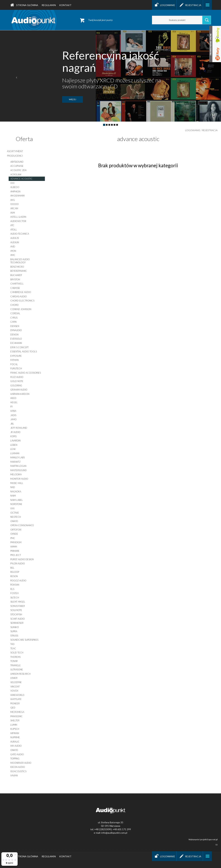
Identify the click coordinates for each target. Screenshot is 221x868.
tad (12, 644)
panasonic (16, 716)
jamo (13, 419)
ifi (11, 407)
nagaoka (16, 491)
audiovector (18, 221)
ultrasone (17, 669)
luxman (15, 453)
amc (13, 255)
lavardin (15, 441)
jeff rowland (19, 428)
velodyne (16, 682)
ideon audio (18, 767)
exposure (16, 356)
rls (12, 589)
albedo (15, 187)
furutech (16, 368)
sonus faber (18, 606)
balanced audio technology (20, 261)
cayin (13, 322)
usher (14, 678)
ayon (13, 251)
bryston (15, 279)
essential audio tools (24, 351)
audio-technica (20, 234)
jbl (12, 424)
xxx (12, 183)
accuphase (17, 166)
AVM (13, 213)
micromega (17, 712)
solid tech (17, 653)
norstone (16, 504)
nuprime (15, 737)
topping (15, 759)
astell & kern (18, 217)
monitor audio (19, 479)
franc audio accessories (26, 373)
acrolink (16, 175)
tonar (14, 661)
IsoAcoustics (18, 771)
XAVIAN (14, 775)
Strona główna (24, 5)
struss (14, 636)
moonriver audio (21, 763)
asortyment (15, 151)
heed (13, 398)
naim (13, 496)
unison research (20, 674)
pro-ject (16, 555)
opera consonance (22, 525)
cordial (15, 313)
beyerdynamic (19, 271)
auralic (15, 742)
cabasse (15, 288)
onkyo (14, 521)
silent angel (18, 602)
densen (15, 326)
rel (12, 568)
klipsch (15, 729)
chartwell (17, 284)
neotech (16, 517)
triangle (16, 665)
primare (15, 551)
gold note (17, 381)
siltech (15, 597)
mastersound (19, 470)
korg (14, 436)
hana (13, 411)
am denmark (18, 196)
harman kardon (20, 394)
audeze (15, 238)
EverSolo (16, 339)
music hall (17, 483)
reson (14, 576)
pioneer (15, 703)
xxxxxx (15, 204)
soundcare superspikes (24, 640)
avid (13, 247)
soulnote (16, 610)
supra (14, 631)
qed (13, 708)
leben (14, 445)
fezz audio (17, 377)
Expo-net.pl (212, 839)
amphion (15, 191)
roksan (15, 585)
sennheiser (17, 623)
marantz (15, 462)
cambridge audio (21, 292)
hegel (14, 402)
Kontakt (65, 5)
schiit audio (18, 619)
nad (13, 487)
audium (15, 242)
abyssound (17, 162)
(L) (217, 845)
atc (12, 225)
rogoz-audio (18, 581)
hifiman (15, 733)
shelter (15, 720)
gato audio (17, 754)
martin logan (18, 466)
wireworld (17, 695)
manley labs (18, 457)
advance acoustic (21, 179)
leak (13, 449)
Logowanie (164, 5)
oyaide (14, 534)
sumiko (15, 627)
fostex (15, 593)
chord (15, 305)
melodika (16, 474)
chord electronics (22, 301)
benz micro (17, 267)
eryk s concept (20, 347)
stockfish (16, 614)
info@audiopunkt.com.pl (114, 833)
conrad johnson (21, 309)
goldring (16, 385)
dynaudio (16, 330)
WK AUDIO (16, 746)
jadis (13, 415)
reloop (15, 572)
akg (13, 200)
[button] (17, 76)
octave (15, 513)
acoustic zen (18, 170)
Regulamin (49, 5)
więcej (73, 99)
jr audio (15, 432)
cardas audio (19, 296)
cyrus (14, 318)
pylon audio (18, 563)
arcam (14, 208)
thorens (15, 657)
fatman (15, 360)
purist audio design (22, 559)
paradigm (16, 542)
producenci (15, 156)
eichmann (16, 343)
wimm (14, 547)
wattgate (16, 699)
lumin (14, 725)
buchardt (16, 275)
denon (14, 335)
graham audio (19, 390)
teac (13, 648)
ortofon (16, 530)
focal (14, 364)
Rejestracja (190, 5)
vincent (15, 687)
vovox (14, 691)
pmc (13, 538)
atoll (14, 230)
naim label (17, 500)
